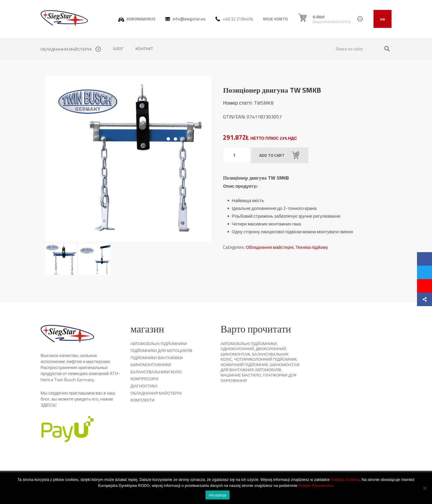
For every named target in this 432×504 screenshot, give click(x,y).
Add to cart (279, 155)
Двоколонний (271, 349)
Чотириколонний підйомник (265, 359)
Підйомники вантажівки (157, 358)
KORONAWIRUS (137, 19)
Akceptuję (217, 495)
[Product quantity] (236, 155)
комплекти (142, 400)
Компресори (144, 379)
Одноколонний (237, 349)
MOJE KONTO (275, 19)
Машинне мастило (241, 375)
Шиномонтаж (235, 354)
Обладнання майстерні (270, 247)
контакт (144, 49)
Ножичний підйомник (244, 365)
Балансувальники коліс (156, 372)
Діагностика (144, 386)
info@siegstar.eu (185, 19)
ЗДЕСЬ (48, 405)
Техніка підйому (312, 247)
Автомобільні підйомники (159, 344)
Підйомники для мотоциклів (161, 350)
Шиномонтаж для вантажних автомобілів (260, 367)
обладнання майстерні (71, 49)
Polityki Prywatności (316, 486)
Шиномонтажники (151, 365)
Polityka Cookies (345, 480)
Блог (118, 49)
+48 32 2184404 (234, 19)
